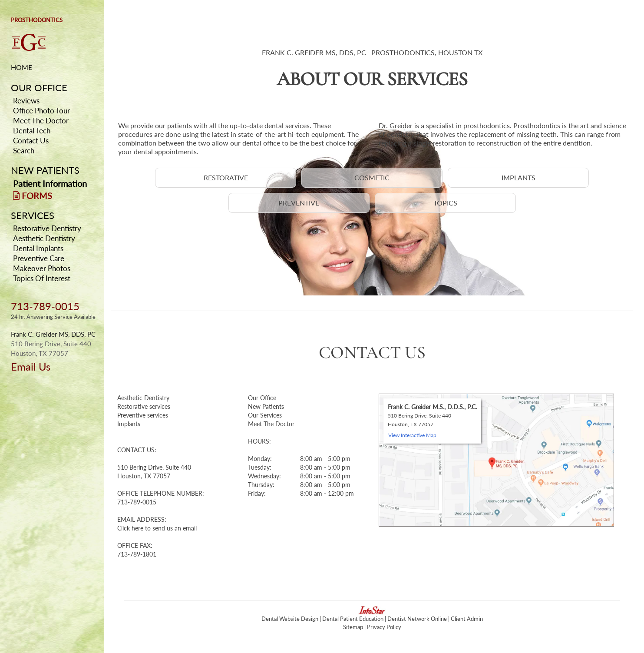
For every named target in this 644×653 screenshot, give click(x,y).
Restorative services (144, 406)
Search (24, 151)
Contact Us (31, 141)
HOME (21, 67)
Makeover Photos (42, 268)
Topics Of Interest (42, 278)
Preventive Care (39, 258)
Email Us (31, 366)
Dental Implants (38, 248)
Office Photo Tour (41, 111)
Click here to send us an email (157, 528)
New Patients (266, 406)
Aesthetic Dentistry (44, 238)
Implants (129, 424)
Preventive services (143, 415)
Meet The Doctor (41, 121)
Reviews (26, 101)
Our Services (265, 415)
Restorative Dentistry (47, 228)
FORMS (33, 196)
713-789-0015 (45, 306)
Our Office (262, 398)
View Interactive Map (412, 435)
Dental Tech (32, 131)
